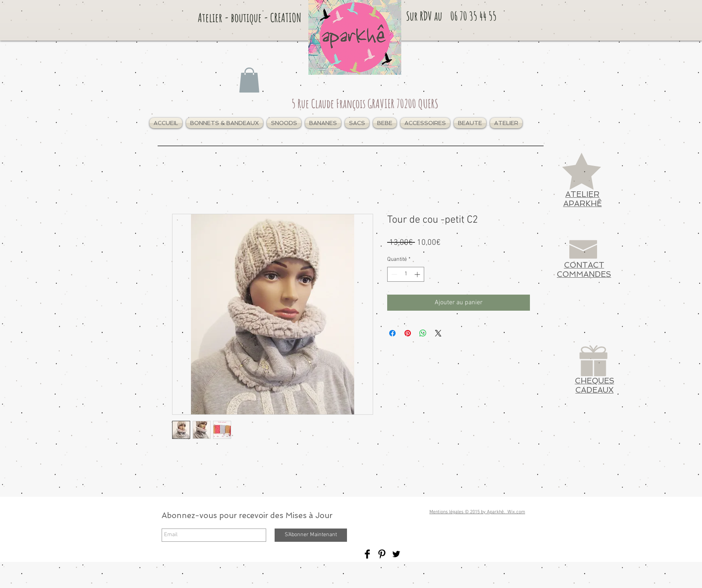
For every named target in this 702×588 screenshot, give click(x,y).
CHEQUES (595, 381)
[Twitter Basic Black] (396, 554)
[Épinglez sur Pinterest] (408, 333)
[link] (249, 80)
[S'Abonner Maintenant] (311, 535)
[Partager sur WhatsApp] (423, 333)
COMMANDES (584, 274)
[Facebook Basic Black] (367, 554)
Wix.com (516, 512)
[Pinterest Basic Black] (382, 554)
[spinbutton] (406, 274)
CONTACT (584, 265)
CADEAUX (594, 390)
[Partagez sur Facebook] (392, 333)
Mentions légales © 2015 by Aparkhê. (468, 512)
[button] (225, 123)
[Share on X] (438, 333)
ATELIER (582, 194)
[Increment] (418, 274)
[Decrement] (393, 274)
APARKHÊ (583, 204)
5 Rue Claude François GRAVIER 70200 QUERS (365, 103)
